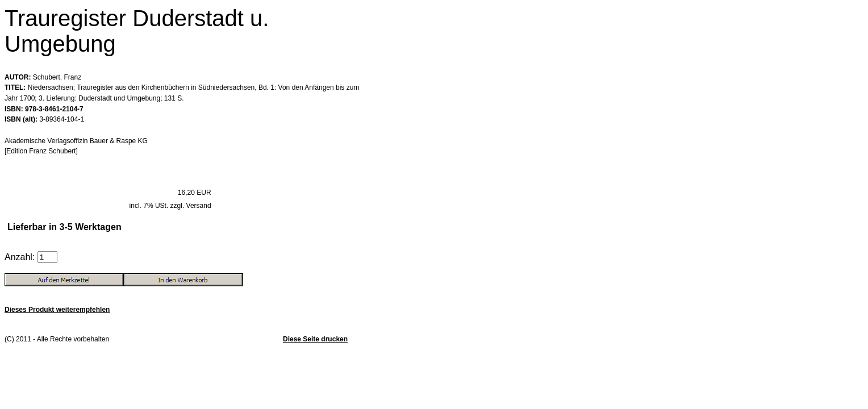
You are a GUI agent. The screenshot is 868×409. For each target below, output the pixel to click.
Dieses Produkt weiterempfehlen (57, 310)
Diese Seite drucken (315, 339)
